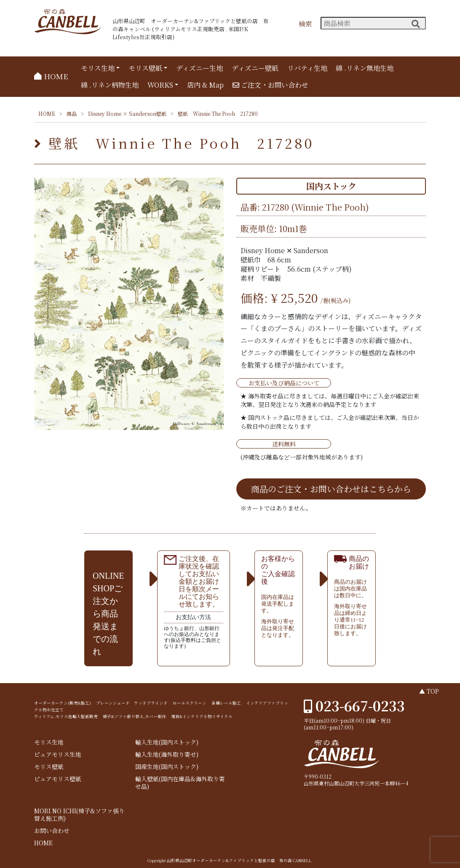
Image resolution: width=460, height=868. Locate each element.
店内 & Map (205, 85)
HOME (51, 76)
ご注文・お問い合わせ (270, 85)
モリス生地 (98, 68)
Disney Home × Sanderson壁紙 (127, 114)
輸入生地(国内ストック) (167, 742)
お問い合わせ (52, 831)
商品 (72, 114)
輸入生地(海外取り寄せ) (167, 754)
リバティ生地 (307, 68)
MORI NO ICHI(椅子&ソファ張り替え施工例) (79, 815)
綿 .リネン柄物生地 (110, 85)
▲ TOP (429, 691)
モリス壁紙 (145, 68)
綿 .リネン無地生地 (365, 68)
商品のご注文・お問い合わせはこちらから (331, 489)
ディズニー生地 (199, 68)
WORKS (160, 85)
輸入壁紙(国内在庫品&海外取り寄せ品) (180, 783)
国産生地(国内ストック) (167, 767)
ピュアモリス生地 (58, 754)
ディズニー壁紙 (255, 68)
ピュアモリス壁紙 (58, 779)
